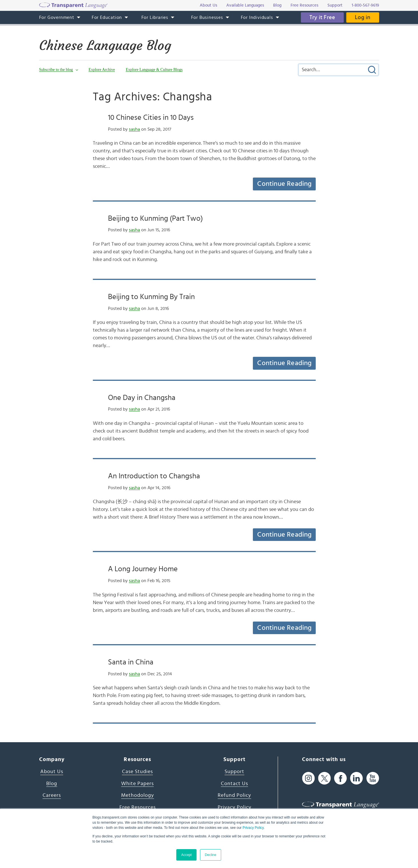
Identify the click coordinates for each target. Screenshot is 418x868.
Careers (52, 795)
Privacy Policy (253, 828)
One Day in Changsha (142, 398)
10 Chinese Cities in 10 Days (151, 118)
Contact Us (234, 784)
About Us (52, 772)
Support (234, 772)
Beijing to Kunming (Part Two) (155, 218)
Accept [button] (186, 855)
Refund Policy (234, 795)
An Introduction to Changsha (154, 476)
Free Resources (138, 807)
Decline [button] (211, 855)
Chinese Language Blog (105, 45)
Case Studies (137, 772)
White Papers (137, 784)
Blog (52, 784)
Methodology (138, 795)
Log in (363, 17)
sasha (134, 129)
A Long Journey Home (143, 569)
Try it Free (322, 17)
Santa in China (131, 662)
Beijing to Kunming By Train (151, 297)
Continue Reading (284, 184)
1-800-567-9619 (365, 5)
